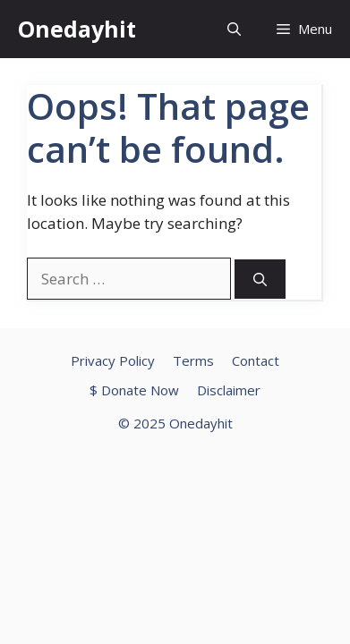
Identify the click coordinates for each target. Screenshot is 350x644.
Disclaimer (229, 390)
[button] (234, 29)
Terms (193, 360)
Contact (256, 360)
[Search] (260, 280)
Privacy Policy (113, 360)
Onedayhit (77, 29)
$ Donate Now (134, 390)
